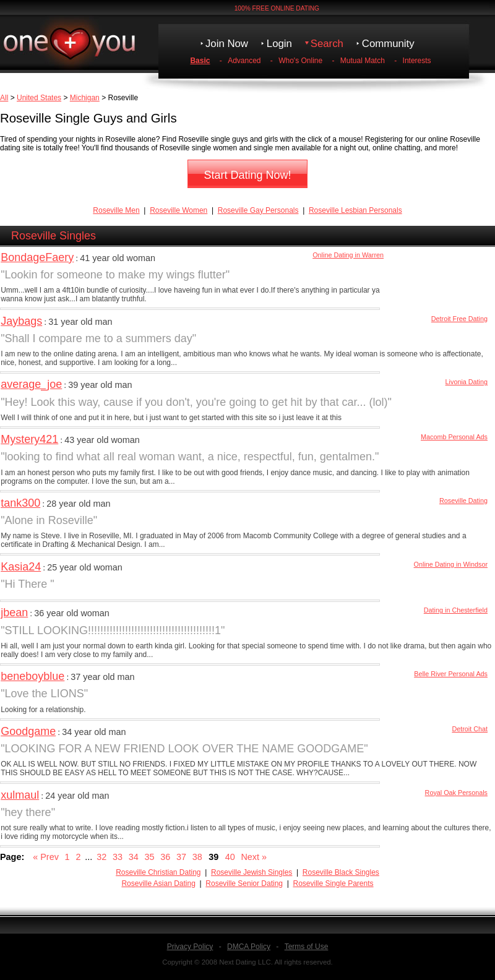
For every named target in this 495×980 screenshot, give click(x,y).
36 (165, 857)
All (4, 98)
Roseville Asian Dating (158, 883)
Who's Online (300, 61)
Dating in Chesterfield (456, 610)
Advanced (244, 61)
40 (230, 857)
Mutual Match (363, 61)
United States (39, 98)
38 (197, 857)
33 (118, 857)
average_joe (31, 384)
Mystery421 (29, 439)
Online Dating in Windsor (451, 564)
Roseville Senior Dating (244, 883)
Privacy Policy (190, 947)
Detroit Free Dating (459, 319)
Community (388, 44)
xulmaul (20, 795)
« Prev (46, 857)
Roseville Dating (463, 501)
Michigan (85, 98)
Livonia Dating (467, 382)
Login (279, 44)
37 (181, 857)
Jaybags (21, 321)
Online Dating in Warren (348, 255)
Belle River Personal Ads (451, 674)
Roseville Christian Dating (158, 872)
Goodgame (28, 731)
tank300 (20, 503)
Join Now (227, 44)
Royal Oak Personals (456, 793)
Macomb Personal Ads (454, 437)
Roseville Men (116, 210)
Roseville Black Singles (341, 872)
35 (149, 857)
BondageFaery (37, 257)
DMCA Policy (249, 947)
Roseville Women (179, 210)
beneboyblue (32, 676)
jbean (14, 612)
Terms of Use (307, 947)
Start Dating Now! (247, 175)
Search (327, 44)
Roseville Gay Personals (258, 210)
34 (134, 857)
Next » (254, 857)
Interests (417, 61)
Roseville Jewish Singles (252, 872)
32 (101, 857)
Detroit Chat (470, 729)
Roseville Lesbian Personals (355, 210)
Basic (200, 61)
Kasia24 (21, 567)
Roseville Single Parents (333, 883)
